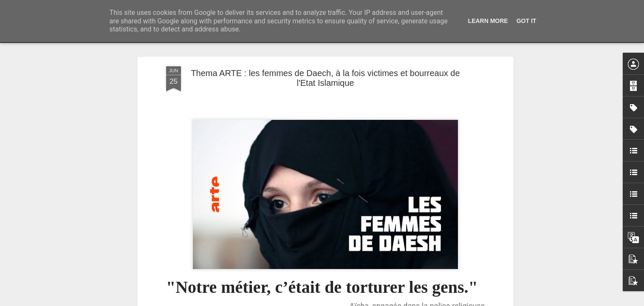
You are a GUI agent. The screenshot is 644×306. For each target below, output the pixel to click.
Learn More (488, 21)
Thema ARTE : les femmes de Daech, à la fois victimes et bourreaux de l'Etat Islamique (325, 78)
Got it (527, 21)
